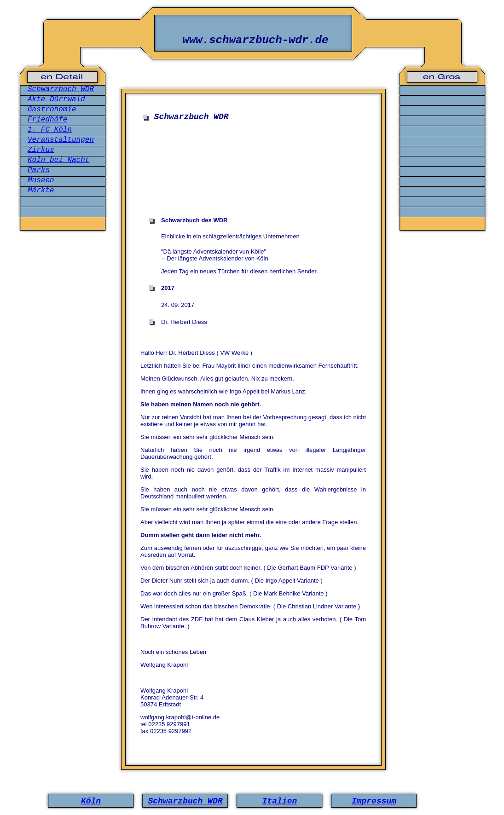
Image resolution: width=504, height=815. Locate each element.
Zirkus (41, 150)
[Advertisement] (255, 174)
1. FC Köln (50, 130)
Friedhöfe (47, 120)
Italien (280, 801)
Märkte (41, 191)
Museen (41, 180)
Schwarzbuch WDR (61, 89)
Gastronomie (52, 110)
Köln (91, 801)
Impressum (374, 801)
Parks (39, 170)
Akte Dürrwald (56, 99)
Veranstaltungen (61, 140)
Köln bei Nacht (58, 160)
